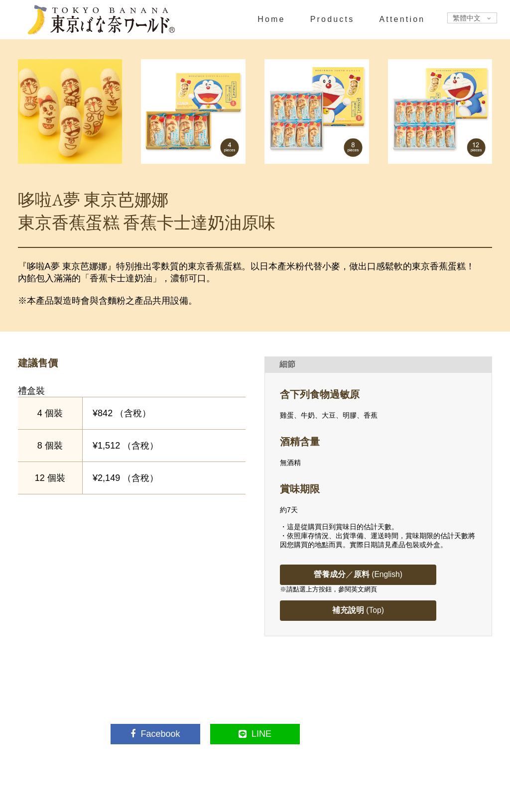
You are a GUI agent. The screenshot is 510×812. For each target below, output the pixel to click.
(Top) (360, 610)
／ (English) (360, 574)
